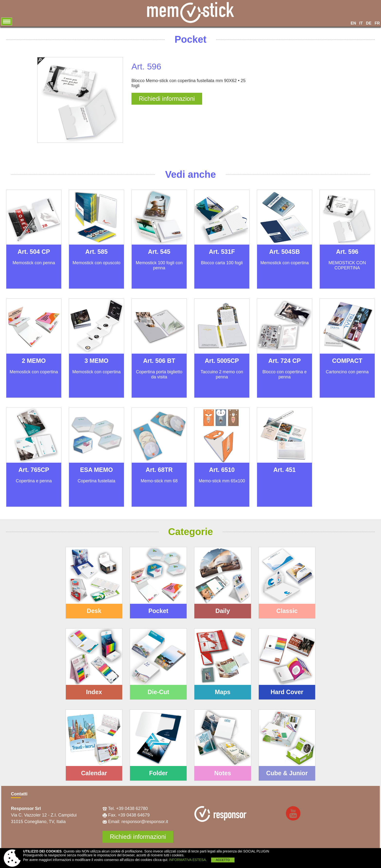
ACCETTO (223, 860)
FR (377, 23)
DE (369, 23)
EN (353, 23)
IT (361, 23)
